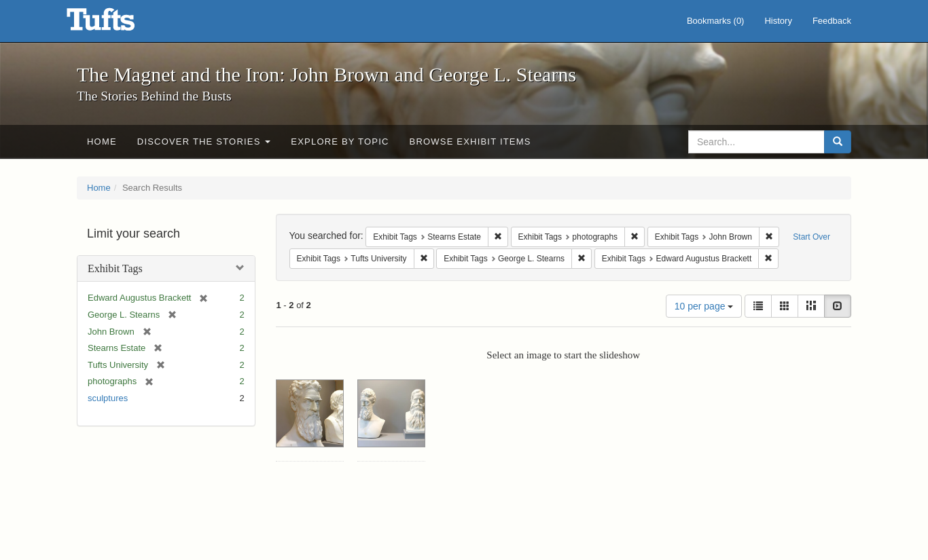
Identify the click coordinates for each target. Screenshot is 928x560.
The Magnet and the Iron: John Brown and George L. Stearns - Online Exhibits (118, 24)
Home (102, 142)
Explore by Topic (340, 142)
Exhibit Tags (115, 268)
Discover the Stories (204, 142)
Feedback (832, 21)
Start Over (811, 237)
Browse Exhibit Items (470, 142)
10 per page (704, 306)
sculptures (108, 398)
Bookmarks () (716, 21)
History (778, 21)
